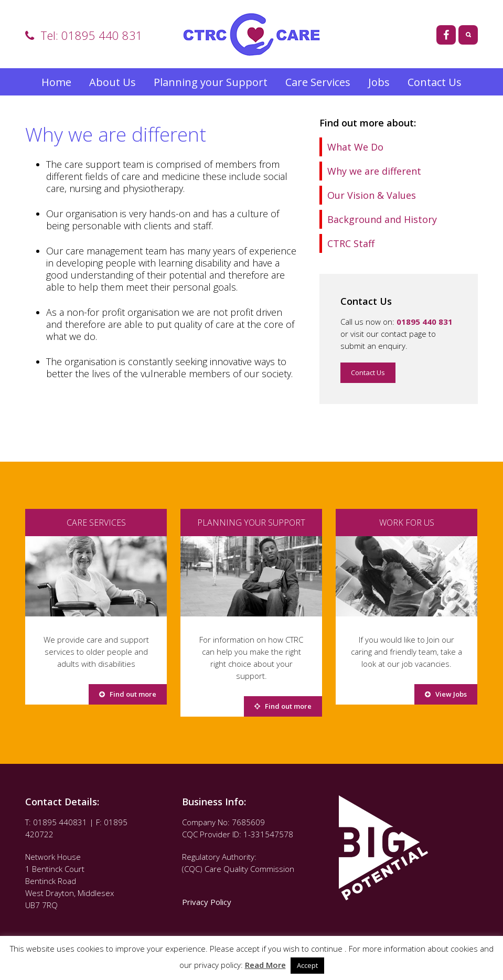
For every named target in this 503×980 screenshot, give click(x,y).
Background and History (382, 219)
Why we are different (374, 171)
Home (56, 82)
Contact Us (435, 82)
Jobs (379, 82)
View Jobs (446, 694)
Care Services (318, 82)
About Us (113, 82)
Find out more (128, 694)
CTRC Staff (351, 243)
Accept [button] (307, 965)
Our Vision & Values (372, 195)
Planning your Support (211, 82)
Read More (265, 965)
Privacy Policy (208, 902)
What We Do (355, 147)
